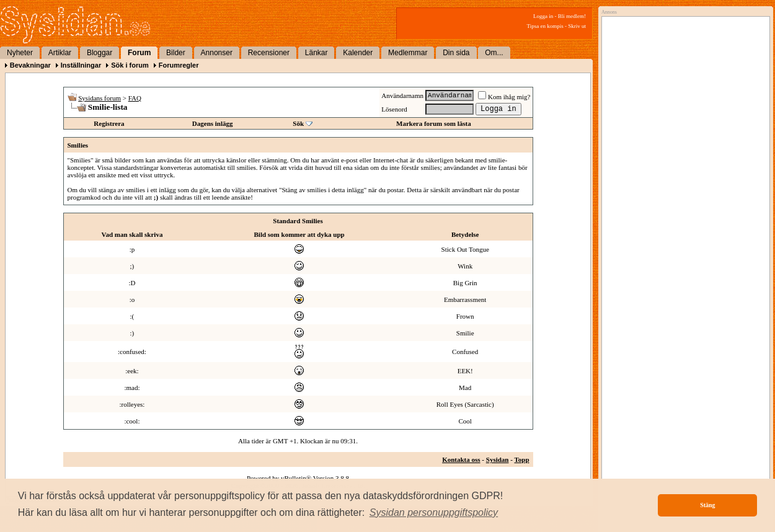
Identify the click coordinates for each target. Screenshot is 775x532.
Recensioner (269, 53)
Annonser (217, 53)
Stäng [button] (707, 505)
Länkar (317, 53)
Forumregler (179, 65)
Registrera (109, 123)
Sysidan (498, 459)
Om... (494, 53)
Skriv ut (577, 26)
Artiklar (60, 53)
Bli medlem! (572, 16)
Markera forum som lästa (434, 123)
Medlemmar (408, 53)
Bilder (176, 53)
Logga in (543, 16)
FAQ (135, 98)
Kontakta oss (461, 459)
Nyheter (20, 53)
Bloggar (100, 53)
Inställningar (81, 65)
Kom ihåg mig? (504, 97)
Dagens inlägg (213, 123)
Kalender (358, 53)
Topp (521, 459)
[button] (434, 513)
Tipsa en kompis (545, 26)
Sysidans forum (100, 98)
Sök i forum (130, 65)
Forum (139, 53)
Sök (298, 123)
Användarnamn (402, 95)
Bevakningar (30, 65)
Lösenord (394, 109)
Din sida (456, 53)
